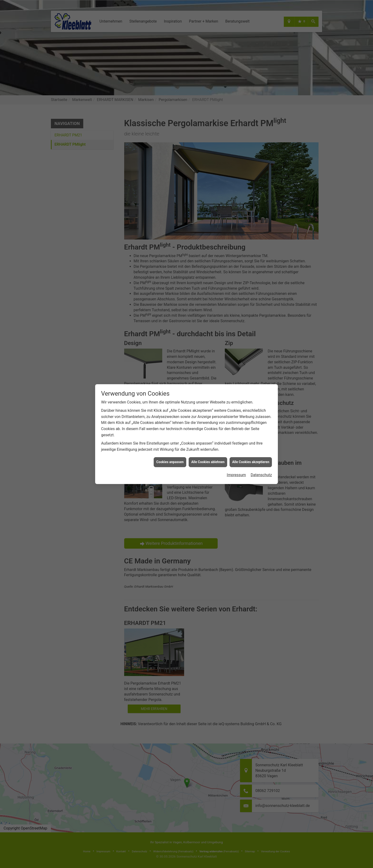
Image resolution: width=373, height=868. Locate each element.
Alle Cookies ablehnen (208, 462)
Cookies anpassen (170, 462)
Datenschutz (261, 475)
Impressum (236, 475)
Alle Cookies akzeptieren (251, 462)
